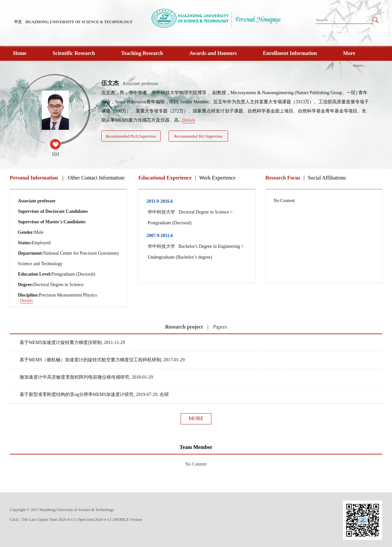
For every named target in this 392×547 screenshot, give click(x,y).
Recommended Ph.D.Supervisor (131, 136)
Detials (189, 120)
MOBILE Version (128, 520)
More (349, 53)
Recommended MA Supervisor (198, 136)
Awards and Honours (213, 53)
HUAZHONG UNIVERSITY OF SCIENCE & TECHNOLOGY (79, 22)
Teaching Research (142, 53)
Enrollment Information (290, 53)
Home (20, 53)
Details (26, 301)
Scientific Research (74, 53)
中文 (18, 22)
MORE (196, 418)
